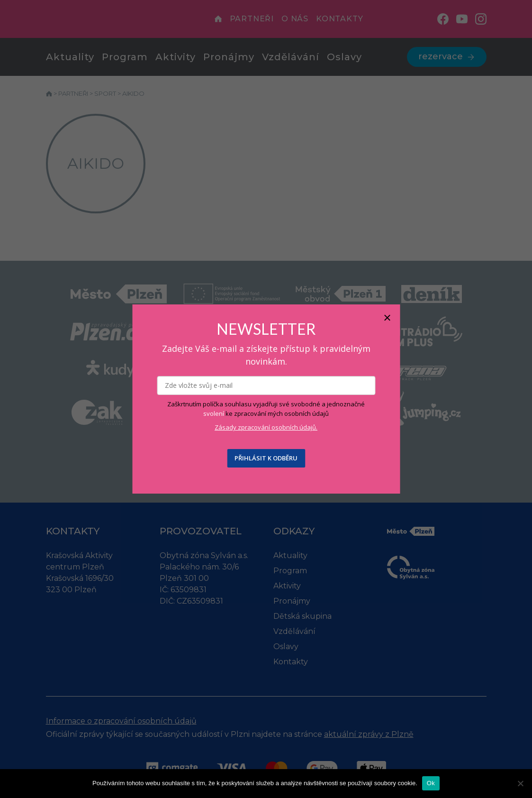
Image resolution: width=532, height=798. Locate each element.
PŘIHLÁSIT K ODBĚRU (266, 458)
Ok (431, 783)
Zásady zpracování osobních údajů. (266, 427)
